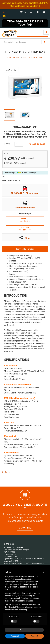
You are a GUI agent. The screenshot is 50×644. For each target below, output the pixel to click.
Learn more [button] (24, 630)
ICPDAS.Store (14, 58)
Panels (27, 58)
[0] (23, 12)
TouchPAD (38, 58)
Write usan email (25, 220)
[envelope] (5, 16)
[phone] (4, 13)
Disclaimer (7, 472)
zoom (11, 70)
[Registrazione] (38, 12)
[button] (44, 572)
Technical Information (25, 249)
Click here (25, 528)
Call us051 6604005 (25, 229)
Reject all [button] (15, 636)
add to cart (37, 144)
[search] (45, 42)
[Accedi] (44, 12)
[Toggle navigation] (46, 32)
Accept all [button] (35, 636)
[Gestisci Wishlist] (31, 12)
